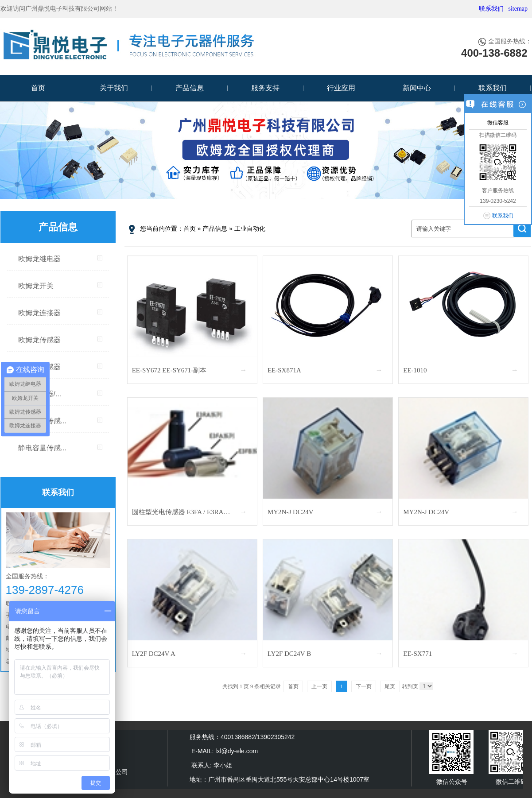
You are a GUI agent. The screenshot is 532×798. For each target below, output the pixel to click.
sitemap (518, 9)
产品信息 (190, 88)
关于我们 (114, 88)
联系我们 (491, 9)
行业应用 (341, 88)
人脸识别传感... (42, 421)
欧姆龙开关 (36, 286)
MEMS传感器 (39, 367)
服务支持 (265, 88)
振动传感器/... (40, 394)
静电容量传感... (42, 448)
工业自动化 (250, 229)
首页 (38, 88)
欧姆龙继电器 (39, 259)
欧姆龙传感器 (39, 340)
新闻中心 (417, 88)
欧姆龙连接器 (39, 313)
